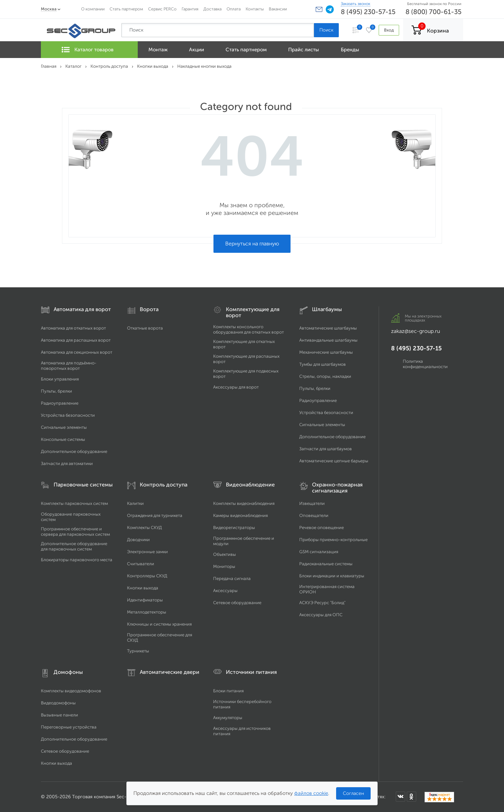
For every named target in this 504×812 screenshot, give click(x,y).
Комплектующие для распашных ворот (246, 359)
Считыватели (141, 564)
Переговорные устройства (69, 727)
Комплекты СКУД (144, 528)
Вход (389, 30)
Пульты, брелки (56, 391)
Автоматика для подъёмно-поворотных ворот (69, 366)
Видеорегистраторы (234, 528)
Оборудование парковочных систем (71, 517)
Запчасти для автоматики (67, 463)
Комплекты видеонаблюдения (244, 503)
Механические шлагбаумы (326, 352)
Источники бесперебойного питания (242, 704)
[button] (319, 9)
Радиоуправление (60, 403)
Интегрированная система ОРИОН (327, 589)
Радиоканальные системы (326, 564)
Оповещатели (314, 515)
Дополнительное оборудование (74, 451)
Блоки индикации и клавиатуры (332, 576)
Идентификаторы (145, 600)
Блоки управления (60, 379)
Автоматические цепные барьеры (334, 461)
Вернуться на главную (252, 244)
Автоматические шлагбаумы (328, 328)
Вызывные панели (59, 715)
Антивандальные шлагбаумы (328, 340)
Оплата (234, 9)
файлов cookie (311, 793)
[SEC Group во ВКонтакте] (400, 797)
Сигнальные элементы (64, 427)
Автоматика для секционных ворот (77, 352)
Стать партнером (126, 9)
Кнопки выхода (143, 588)
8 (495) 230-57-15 (368, 12)
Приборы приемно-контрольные (333, 540)
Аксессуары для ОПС (321, 615)
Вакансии (278, 9)
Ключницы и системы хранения (159, 624)
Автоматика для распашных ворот (76, 340)
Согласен (353, 793)
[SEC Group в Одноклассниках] (412, 797)
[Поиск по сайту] (218, 30)
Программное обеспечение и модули (244, 541)
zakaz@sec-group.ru (416, 331)
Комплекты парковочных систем (74, 503)
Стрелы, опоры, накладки (325, 376)
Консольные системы (63, 439)
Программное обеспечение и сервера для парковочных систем (75, 532)
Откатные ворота (145, 328)
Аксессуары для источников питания (242, 731)
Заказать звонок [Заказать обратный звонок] (356, 4)
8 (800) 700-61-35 (433, 12)
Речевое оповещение (322, 528)
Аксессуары (225, 591)
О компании (93, 9)
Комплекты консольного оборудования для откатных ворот (248, 329)
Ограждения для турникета (155, 515)
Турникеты (138, 651)
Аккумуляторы (228, 718)
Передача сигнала (232, 578)
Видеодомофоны (58, 703)
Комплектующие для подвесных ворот (246, 374)
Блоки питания (228, 691)
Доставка (212, 9)
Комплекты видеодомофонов (71, 691)
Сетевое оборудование (237, 603)
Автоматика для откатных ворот (73, 328)
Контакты (255, 9)
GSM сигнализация (319, 552)
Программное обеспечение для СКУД (160, 637)
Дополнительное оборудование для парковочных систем (74, 546)
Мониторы (224, 566)
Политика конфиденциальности (425, 364)
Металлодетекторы (147, 612)
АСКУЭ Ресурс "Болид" (322, 603)
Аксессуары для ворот (236, 387)
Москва (49, 9)
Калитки (135, 503)
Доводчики (138, 540)
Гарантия (190, 9)
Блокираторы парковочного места (77, 560)
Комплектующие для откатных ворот (244, 344)
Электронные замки (147, 552)
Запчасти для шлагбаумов (326, 449)
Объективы (225, 554)
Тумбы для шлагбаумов (323, 364)
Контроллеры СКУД (147, 576)
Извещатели (312, 503)
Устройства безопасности (68, 415)
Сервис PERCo (162, 9)
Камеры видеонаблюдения (240, 515)
